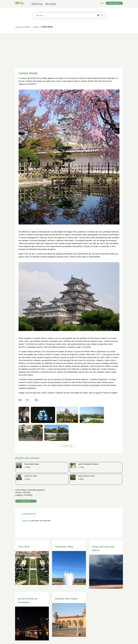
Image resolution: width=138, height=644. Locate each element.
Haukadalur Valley (64, 547)
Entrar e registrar (114, 3)
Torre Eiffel (24, 547)
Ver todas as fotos (67, 446)
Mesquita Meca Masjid (66, 599)
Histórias (37, 4)
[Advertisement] (69, 50)
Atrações (51, 4)
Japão (36, 27)
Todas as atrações (23, 27)
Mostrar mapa (26, 501)
